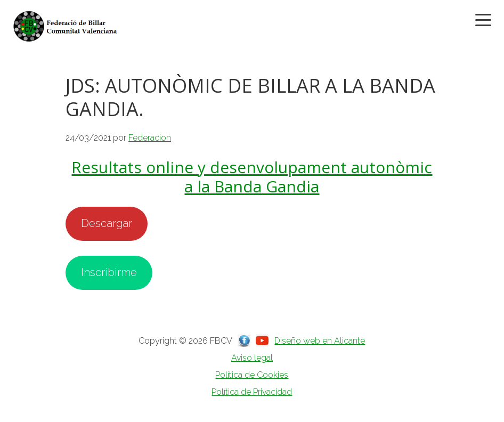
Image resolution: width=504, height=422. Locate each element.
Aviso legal (252, 358)
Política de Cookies (252, 375)
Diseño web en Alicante (320, 341)
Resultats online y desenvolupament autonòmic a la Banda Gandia (252, 177)
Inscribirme (109, 272)
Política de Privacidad (252, 392)
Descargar (107, 223)
